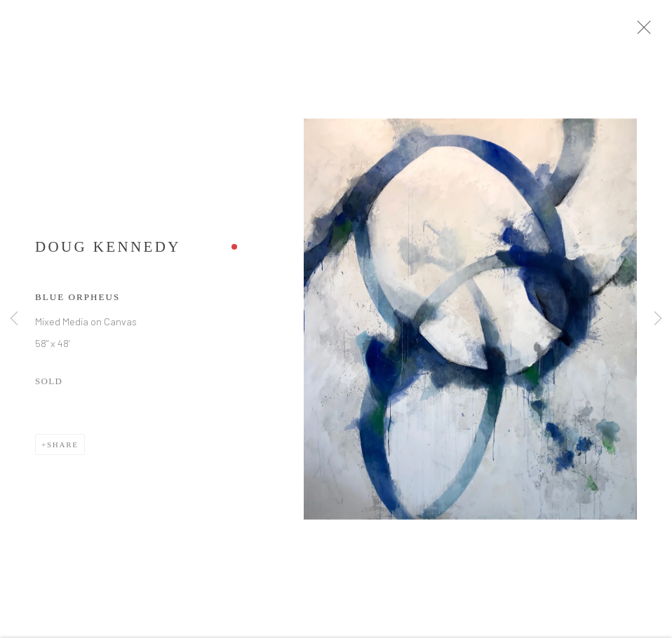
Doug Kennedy (108, 252)
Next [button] (658, 319)
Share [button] (63, 449)
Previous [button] (14, 319)
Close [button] (650, 32)
